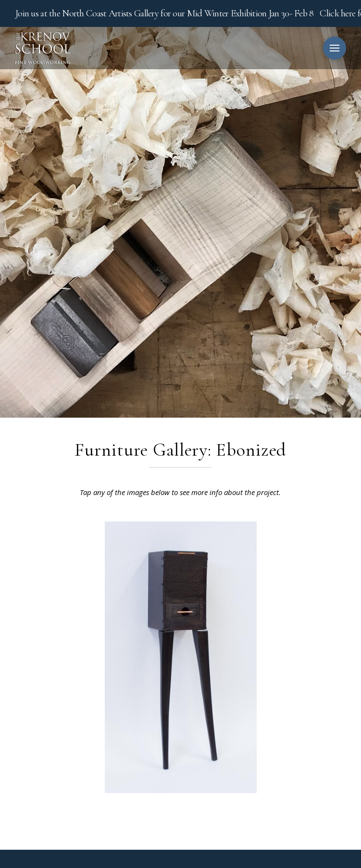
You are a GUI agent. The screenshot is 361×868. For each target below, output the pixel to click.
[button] (335, 48)
